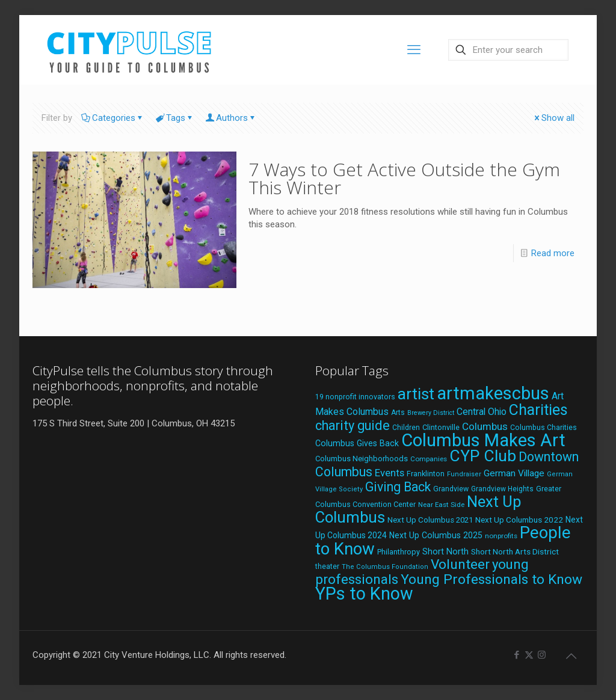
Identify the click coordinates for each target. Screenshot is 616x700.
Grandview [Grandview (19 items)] (451, 489)
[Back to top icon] (571, 656)
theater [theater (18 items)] (327, 566)
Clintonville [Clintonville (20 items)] (441, 427)
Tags (175, 118)
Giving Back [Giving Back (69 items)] (398, 487)
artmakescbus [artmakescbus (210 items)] (493, 393)
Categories (113, 118)
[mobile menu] (414, 50)
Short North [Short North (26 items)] (445, 552)
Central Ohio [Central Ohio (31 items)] (482, 412)
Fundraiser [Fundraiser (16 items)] (464, 474)
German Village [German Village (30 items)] (514, 473)
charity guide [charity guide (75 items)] (353, 425)
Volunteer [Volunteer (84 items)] (460, 564)
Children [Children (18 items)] (406, 428)
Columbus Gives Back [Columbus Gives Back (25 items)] (357, 443)
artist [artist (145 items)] (416, 394)
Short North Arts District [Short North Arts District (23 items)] (515, 551)
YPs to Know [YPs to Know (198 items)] (364, 594)
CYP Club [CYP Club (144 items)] (483, 456)
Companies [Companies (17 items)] (429, 459)
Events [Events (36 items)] (390, 473)
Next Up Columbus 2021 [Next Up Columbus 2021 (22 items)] (430, 520)
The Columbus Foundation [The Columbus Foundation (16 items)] (385, 567)
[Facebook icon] (516, 655)
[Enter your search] (508, 50)
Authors (231, 118)
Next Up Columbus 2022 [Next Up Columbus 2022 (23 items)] (519, 520)
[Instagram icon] (542, 655)
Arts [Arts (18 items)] (398, 413)
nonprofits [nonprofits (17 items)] (501, 536)
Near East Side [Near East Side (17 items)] (441, 505)
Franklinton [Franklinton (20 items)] (426, 474)
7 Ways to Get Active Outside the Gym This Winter (404, 178)
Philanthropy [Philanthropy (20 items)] (399, 552)
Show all (553, 118)
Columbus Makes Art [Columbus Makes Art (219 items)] (483, 440)
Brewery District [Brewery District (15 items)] (431, 413)
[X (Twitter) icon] (529, 655)
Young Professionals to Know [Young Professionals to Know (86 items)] (491, 579)
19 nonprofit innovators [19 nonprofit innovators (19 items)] (355, 397)
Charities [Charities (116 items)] (538, 410)
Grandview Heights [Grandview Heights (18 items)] (502, 489)
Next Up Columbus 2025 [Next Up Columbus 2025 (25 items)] (436, 535)
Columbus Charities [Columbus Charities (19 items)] (544, 428)
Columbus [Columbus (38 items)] (485, 426)
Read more (553, 253)
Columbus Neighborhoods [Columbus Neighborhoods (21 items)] (362, 459)
